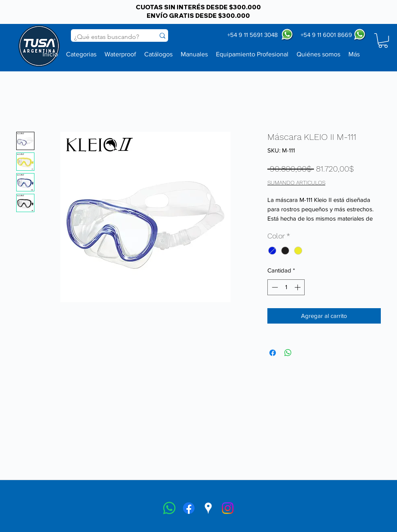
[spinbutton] (286, 287)
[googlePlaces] (208, 508)
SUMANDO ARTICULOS (296, 182)
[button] (383, 41)
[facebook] (189, 508)
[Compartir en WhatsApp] (288, 353)
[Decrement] (274, 287)
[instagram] (228, 508)
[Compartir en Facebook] (273, 353)
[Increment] (298, 287)
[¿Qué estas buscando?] (107, 37)
